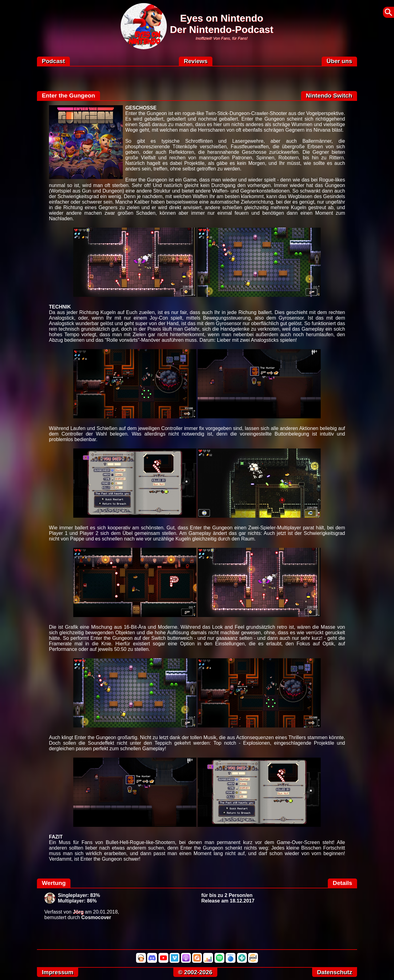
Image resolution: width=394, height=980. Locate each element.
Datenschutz (335, 972)
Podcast (53, 61)
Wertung (54, 883)
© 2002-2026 (195, 972)
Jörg (78, 912)
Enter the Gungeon (68, 96)
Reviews (196, 61)
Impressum (58, 972)
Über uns (339, 61)
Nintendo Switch (329, 96)
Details (342, 883)
